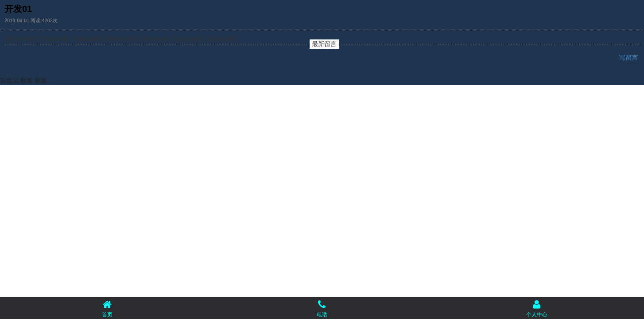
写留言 (629, 58)
